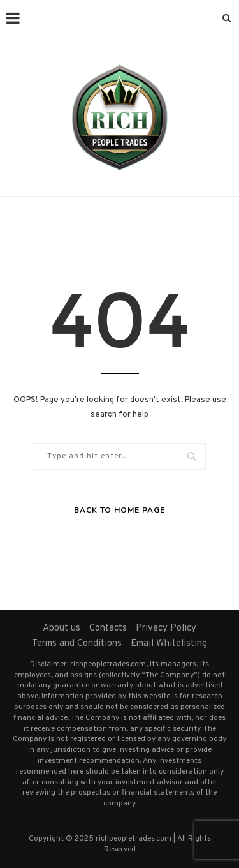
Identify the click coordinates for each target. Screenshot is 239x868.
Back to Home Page (119, 510)
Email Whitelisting (169, 644)
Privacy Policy (166, 628)
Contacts (108, 628)
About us (62, 628)
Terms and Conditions (77, 644)
